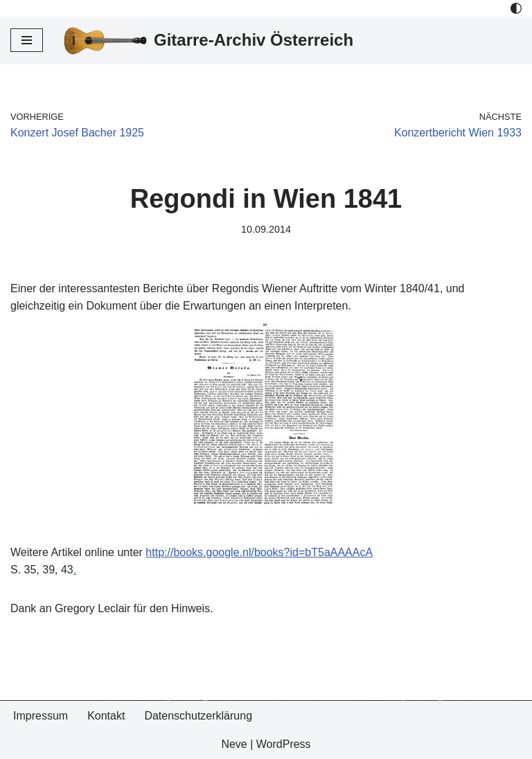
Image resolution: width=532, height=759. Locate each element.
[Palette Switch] (516, 8)
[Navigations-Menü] (27, 40)
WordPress (284, 744)
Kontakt (106, 716)
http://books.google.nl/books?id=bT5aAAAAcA (259, 552)
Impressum (41, 716)
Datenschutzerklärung (198, 716)
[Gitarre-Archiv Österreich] (209, 41)
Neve (234, 744)
